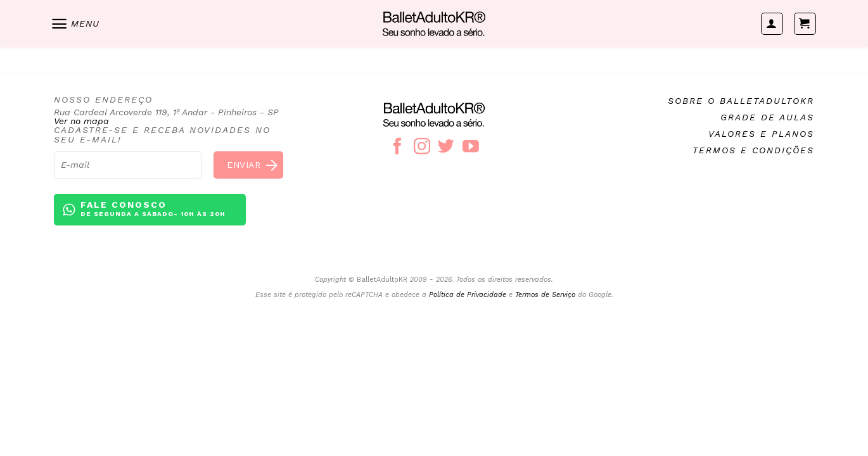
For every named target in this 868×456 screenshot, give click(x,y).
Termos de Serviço (545, 295)
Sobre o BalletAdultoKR (741, 101)
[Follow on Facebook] (397, 148)
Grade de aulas (767, 117)
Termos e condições (753, 150)
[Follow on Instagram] (422, 148)
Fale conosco (153, 209)
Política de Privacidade (468, 295)
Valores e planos (761, 134)
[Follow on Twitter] (446, 148)
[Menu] (75, 24)
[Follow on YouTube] (471, 148)
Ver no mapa (81, 121)
